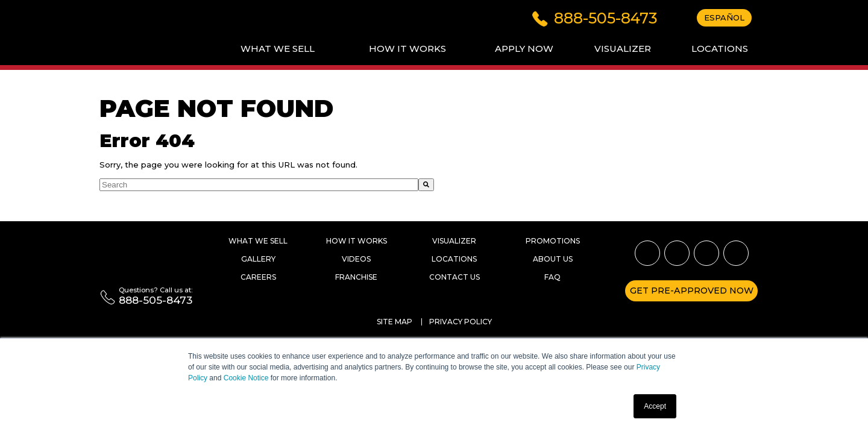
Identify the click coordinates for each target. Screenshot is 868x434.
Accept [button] (655, 406)
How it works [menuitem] (357, 241)
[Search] (426, 185)
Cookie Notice (246, 378)
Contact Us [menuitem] (454, 277)
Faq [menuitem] (552, 277)
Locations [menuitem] (454, 259)
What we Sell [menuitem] (258, 241)
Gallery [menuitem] (258, 259)
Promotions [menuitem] (553, 241)
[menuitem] (278, 49)
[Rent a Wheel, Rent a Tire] (145, 259)
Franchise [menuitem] (356, 277)
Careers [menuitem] (258, 277)
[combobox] (259, 185)
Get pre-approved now (692, 291)
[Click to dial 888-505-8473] (595, 17)
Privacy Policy (461, 322)
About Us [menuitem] (553, 259)
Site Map (395, 322)
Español (724, 17)
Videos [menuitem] (356, 259)
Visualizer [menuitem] (454, 241)
